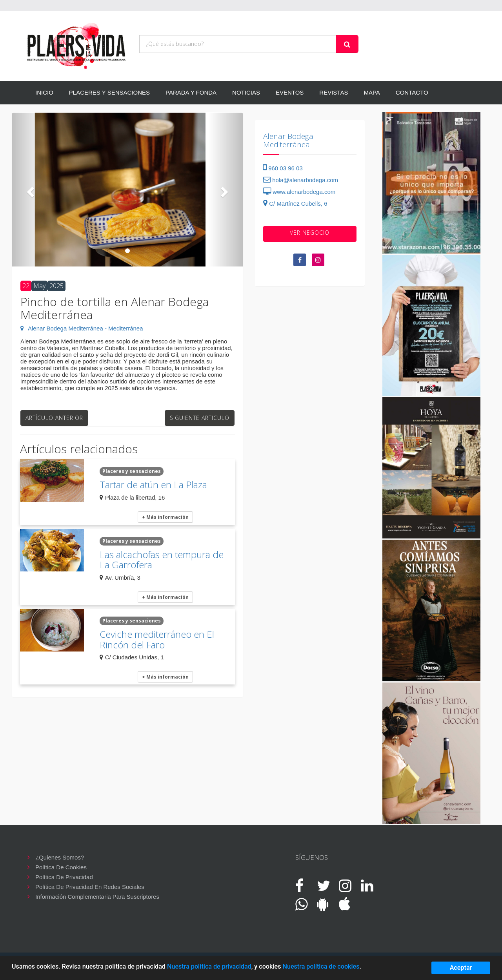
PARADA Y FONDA (191, 92)
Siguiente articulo (200, 418)
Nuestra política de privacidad (209, 966)
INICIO (44, 92)
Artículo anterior (54, 418)
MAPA (372, 92)
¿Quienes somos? (60, 857)
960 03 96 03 (283, 168)
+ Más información (165, 517)
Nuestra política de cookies (321, 966)
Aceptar (461, 968)
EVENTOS (290, 92)
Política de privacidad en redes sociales (90, 887)
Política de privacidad (64, 877)
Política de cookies (61, 867)
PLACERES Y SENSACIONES (109, 92)
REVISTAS (334, 92)
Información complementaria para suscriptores (97, 897)
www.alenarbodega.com (299, 192)
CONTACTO (412, 92)
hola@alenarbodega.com (301, 180)
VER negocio (310, 233)
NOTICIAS (246, 92)
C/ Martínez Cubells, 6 (295, 203)
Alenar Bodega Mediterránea (288, 140)
